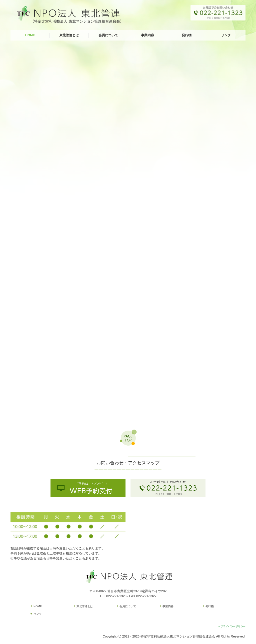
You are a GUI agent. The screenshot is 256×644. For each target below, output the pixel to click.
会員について (108, 35)
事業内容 (147, 35)
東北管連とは (69, 35)
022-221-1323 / (118, 596)
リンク (226, 35)
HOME (30, 35)
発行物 (187, 35)
